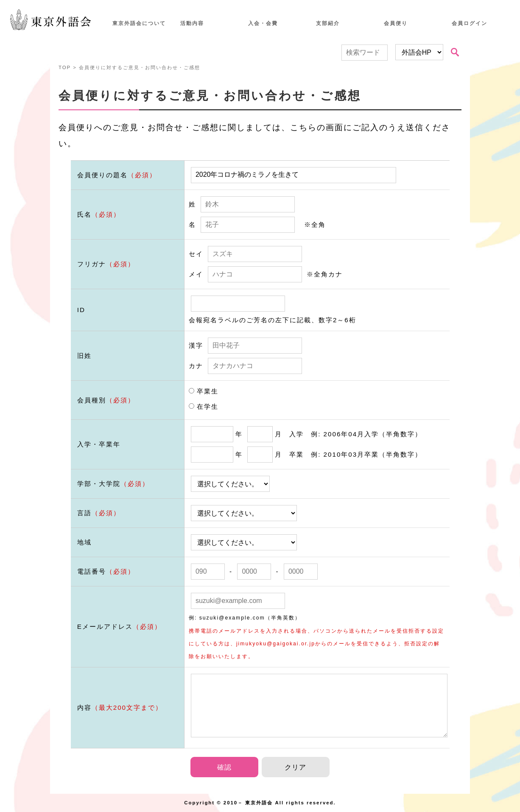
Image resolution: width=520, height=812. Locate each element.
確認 (224, 767)
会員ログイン (470, 23)
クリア (295, 767)
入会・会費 (263, 23)
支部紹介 (328, 23)
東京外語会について (139, 23)
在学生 (204, 406)
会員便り (396, 23)
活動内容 (192, 23)
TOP (65, 67)
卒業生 (204, 391)
